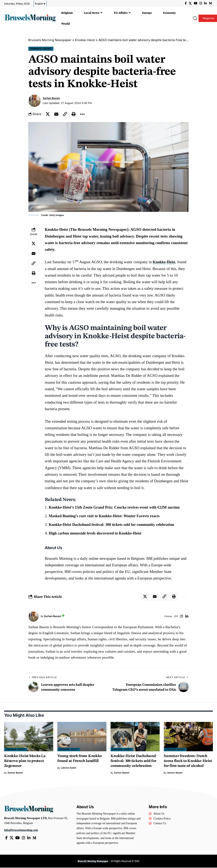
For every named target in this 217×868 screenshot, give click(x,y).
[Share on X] (48, 114)
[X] (190, 3)
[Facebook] (186, 3)
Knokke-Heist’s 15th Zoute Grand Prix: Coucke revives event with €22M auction (116, 507)
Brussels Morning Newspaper (50, 40)
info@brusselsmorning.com (21, 830)
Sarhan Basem (52, 98)
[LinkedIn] (205, 3)
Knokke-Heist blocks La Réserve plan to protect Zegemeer (25, 761)
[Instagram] (201, 3)
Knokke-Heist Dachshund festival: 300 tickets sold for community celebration (113, 525)
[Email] (57, 114)
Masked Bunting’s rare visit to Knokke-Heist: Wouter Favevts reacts (106, 516)
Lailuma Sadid (68, 768)
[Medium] (210, 3)
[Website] (176, 617)
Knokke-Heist (85, 40)
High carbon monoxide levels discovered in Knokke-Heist (96, 533)
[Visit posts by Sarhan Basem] (35, 101)
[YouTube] (196, 3)
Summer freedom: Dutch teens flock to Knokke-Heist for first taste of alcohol (188, 761)
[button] (194, 18)
